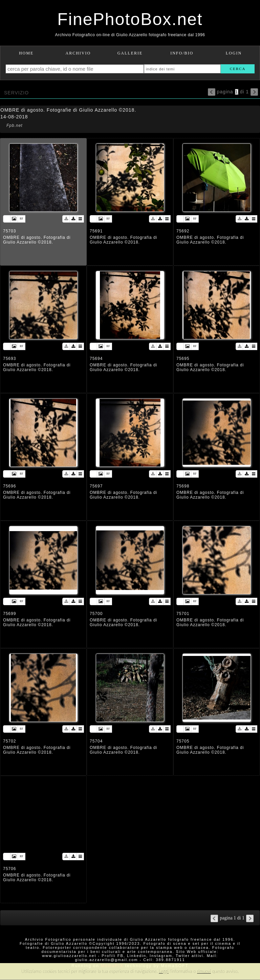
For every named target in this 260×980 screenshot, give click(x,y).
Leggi (164, 971)
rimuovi (204, 971)
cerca (238, 69)
